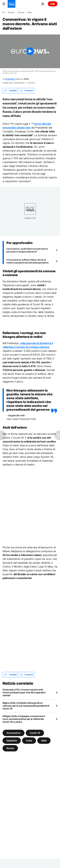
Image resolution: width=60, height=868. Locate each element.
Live (53, 4)
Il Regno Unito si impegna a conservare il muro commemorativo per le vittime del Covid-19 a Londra (24, 719)
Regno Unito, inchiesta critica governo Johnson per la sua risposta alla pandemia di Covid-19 (26, 706)
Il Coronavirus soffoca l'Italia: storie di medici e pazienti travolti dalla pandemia (27, 261)
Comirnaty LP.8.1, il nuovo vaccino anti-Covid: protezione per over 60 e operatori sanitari (24, 692)
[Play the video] (30, 51)
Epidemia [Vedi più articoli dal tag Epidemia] (12, 740)
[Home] (4, 12)
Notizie (11, 12)
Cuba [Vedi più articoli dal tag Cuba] (29, 740)
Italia (30, 12)
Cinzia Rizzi (10, 79)
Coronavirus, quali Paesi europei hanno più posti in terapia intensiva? (27, 250)
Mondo (21, 12)
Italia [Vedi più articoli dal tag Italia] (44, 740)
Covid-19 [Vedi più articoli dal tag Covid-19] (35, 733)
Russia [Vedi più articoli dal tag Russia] (10, 748)
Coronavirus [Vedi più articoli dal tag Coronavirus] (14, 733)
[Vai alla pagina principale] (12, 4)
